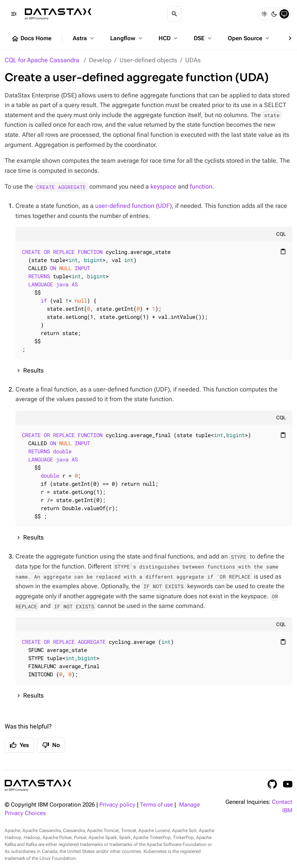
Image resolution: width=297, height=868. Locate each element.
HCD (169, 38)
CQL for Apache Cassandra (42, 60)
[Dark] (274, 14)
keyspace (163, 186)
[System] (284, 14)
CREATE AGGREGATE (61, 187)
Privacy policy (117, 805)
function (201, 186)
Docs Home (31, 39)
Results (33, 370)
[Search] (174, 14)
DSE (203, 38)
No (51, 745)
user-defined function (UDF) (133, 206)
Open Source (249, 38)
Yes (19, 745)
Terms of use (156, 805)
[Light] (264, 14)
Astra (84, 38)
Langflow (127, 38)
